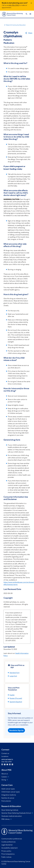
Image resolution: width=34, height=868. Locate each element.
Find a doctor (6, 801)
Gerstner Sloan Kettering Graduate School (16, 813)
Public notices (6, 857)
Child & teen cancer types (11, 792)
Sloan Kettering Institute (10, 810)
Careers (4, 777)
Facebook (5, 764)
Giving (4, 780)
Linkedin (12, 764)
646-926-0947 (7, 762)
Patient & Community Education (16, 25)
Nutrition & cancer (8, 798)
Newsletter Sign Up (16, 730)
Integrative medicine (9, 795)
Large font (13, 676)
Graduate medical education (12, 816)
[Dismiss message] (31, 5)
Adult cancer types (8, 789)
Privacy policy (6, 851)
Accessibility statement (10, 848)
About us (5, 774)
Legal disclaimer (7, 845)
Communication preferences (12, 839)
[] (16, 698)
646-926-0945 (14, 5)
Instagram (2, 764)
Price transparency (8, 854)
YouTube (10, 764)
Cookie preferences (8, 842)
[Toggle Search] (26, 14)
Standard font (15, 673)
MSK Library (6, 819)
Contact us (5, 753)
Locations (5, 756)
